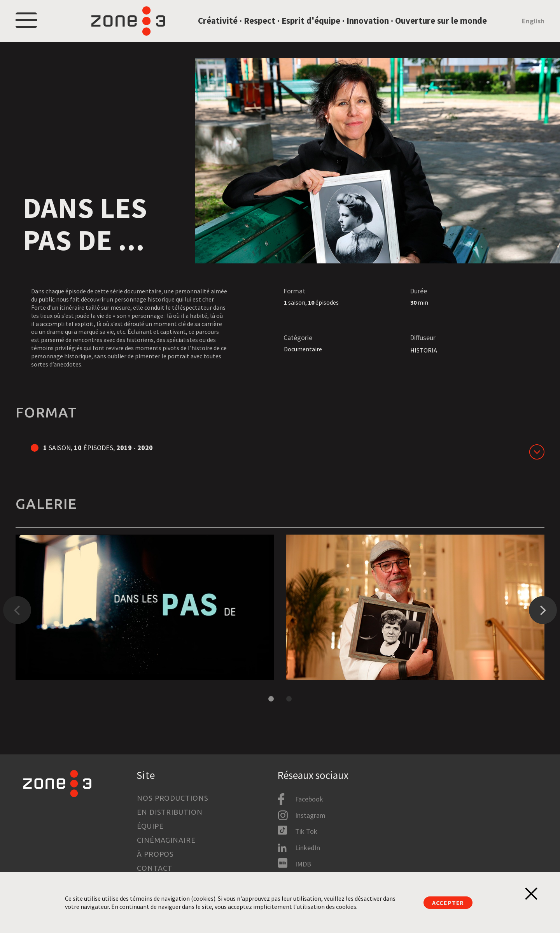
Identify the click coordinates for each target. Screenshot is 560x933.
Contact (155, 868)
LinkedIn (308, 848)
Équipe (150, 826)
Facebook (309, 799)
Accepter (448, 903)
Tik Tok (306, 831)
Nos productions (173, 798)
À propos (155, 854)
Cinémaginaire (166, 840)
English (533, 25)
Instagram (310, 815)
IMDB (303, 864)
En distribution (170, 812)
